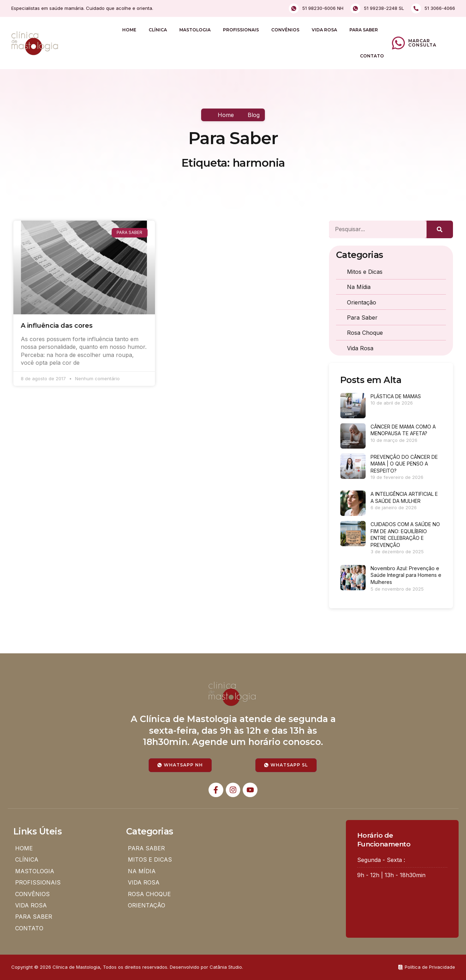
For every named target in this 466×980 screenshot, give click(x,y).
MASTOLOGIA (195, 30)
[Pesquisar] (440, 229)
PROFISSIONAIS (241, 30)
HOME (129, 30)
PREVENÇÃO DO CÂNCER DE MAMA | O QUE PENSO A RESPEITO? (404, 464)
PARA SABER (364, 30)
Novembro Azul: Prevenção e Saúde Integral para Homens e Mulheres (406, 575)
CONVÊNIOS (285, 30)
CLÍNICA (158, 30)
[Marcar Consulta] (398, 43)
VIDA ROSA (324, 30)
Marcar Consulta (422, 43)
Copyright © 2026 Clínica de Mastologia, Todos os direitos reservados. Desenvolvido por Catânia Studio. (127, 967)
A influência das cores (57, 326)
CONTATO (372, 56)
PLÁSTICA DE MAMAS (396, 396)
